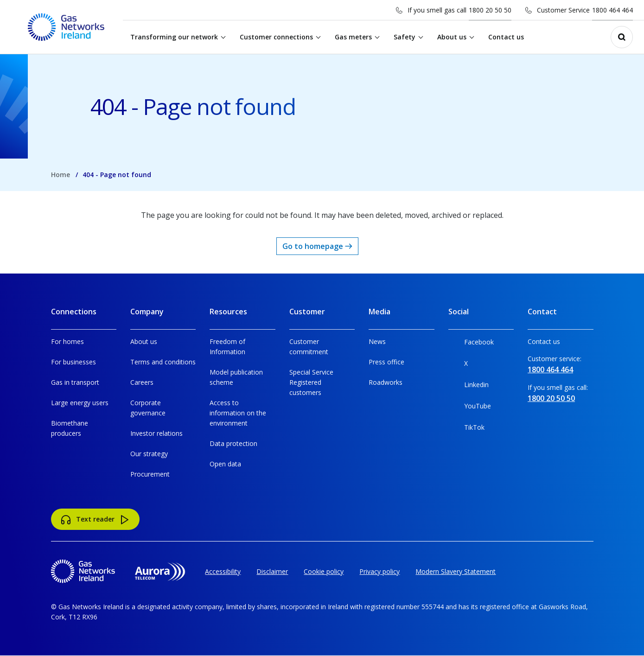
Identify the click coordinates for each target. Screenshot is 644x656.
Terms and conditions (163, 362)
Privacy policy (379, 571)
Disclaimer (272, 571)
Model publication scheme (236, 377)
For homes (67, 341)
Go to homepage (317, 246)
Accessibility (223, 571)
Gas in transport (75, 382)
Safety (405, 37)
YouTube (470, 408)
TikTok (466, 429)
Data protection (233, 443)
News (377, 341)
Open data (225, 464)
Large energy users (80, 403)
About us (452, 37)
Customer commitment (309, 347)
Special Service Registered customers (311, 382)
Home (61, 175)
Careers (142, 382)
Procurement (150, 474)
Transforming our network (174, 37)
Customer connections (276, 37)
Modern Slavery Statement (456, 571)
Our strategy (149, 454)
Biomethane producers (70, 428)
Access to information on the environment (238, 413)
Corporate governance (148, 408)
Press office (386, 362)
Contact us (506, 37)
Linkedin (469, 386)
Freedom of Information (227, 347)
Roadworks (386, 382)
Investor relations (156, 433)
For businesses (73, 362)
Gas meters (353, 37)
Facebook (471, 344)
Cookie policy (324, 571)
